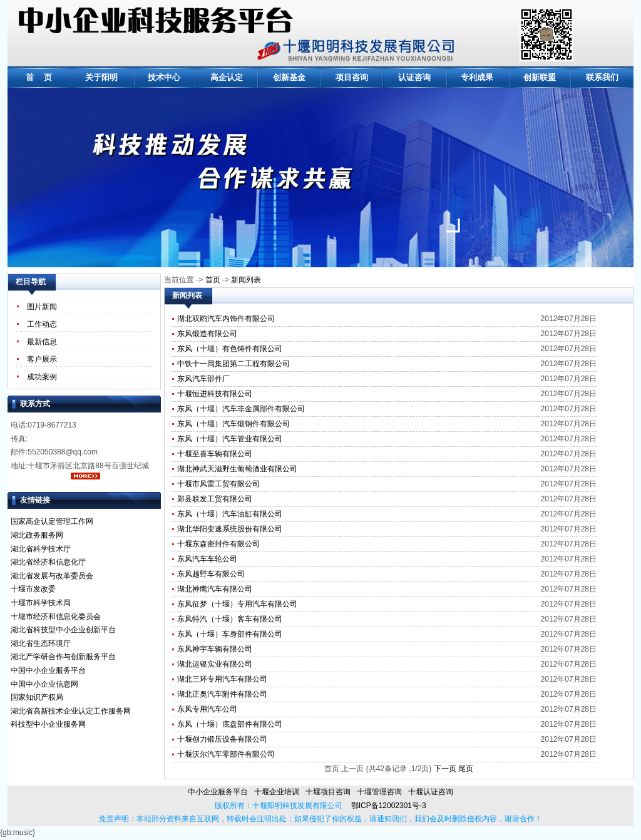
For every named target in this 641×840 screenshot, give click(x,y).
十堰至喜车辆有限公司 (215, 454)
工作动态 (42, 324)
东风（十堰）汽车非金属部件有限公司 (241, 409)
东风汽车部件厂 (203, 379)
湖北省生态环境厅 (41, 643)
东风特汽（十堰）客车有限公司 (230, 619)
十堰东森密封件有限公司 (218, 544)
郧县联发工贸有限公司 (215, 499)
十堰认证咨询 (431, 792)
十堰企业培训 (277, 792)
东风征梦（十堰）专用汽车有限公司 (237, 604)
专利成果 (477, 77)
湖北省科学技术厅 (41, 549)
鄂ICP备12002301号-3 (384, 806)
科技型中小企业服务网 (48, 724)
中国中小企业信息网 (44, 684)
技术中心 (164, 77)
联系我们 (602, 77)
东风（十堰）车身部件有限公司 (230, 634)
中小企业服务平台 (218, 792)
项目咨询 (352, 77)
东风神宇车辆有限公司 (215, 649)
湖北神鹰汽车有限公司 (215, 589)
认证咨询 (414, 77)
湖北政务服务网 (37, 535)
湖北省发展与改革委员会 (52, 576)
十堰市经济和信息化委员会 (56, 617)
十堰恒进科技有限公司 (215, 394)
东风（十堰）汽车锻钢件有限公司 (233, 424)
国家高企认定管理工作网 (52, 521)
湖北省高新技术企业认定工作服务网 (71, 711)
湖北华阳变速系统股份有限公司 (230, 529)
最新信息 (42, 342)
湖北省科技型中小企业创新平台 (63, 630)
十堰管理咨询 (379, 792)
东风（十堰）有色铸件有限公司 (230, 349)
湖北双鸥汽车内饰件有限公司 (226, 319)
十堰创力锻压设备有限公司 (222, 739)
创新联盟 (540, 77)
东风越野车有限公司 (211, 574)
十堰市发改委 (33, 589)
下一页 (445, 769)
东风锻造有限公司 (207, 334)
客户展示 (42, 359)
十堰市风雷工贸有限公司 (218, 484)
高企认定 (227, 77)
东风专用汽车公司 (207, 709)
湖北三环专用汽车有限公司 (222, 679)
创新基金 (289, 77)
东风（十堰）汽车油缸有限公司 (230, 514)
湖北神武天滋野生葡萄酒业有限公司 (237, 469)
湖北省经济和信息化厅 (48, 562)
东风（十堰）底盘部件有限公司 (230, 724)
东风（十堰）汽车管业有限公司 (230, 439)
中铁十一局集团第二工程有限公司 (233, 364)
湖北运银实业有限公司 (215, 664)
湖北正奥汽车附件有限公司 (222, 694)
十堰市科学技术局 (41, 603)
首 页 (39, 77)
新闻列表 (246, 280)
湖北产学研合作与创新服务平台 (63, 657)
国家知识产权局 (37, 697)
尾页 (466, 769)
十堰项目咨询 (328, 792)
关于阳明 (101, 77)
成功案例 (42, 377)
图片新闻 (42, 307)
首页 (213, 280)
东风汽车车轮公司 (207, 559)
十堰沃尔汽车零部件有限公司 (226, 754)
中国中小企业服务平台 (48, 670)
